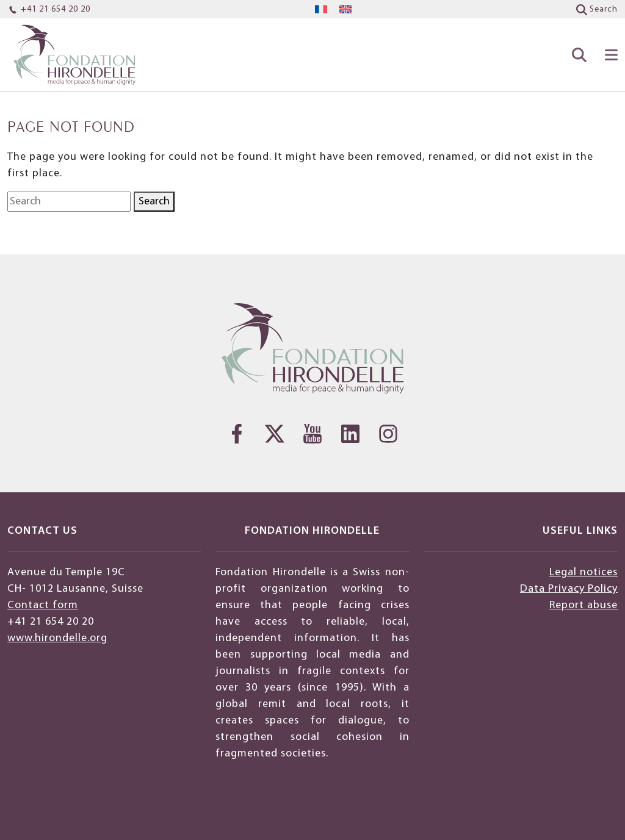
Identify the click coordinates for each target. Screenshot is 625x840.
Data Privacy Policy (569, 589)
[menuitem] (321, 9)
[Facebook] (237, 434)
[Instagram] (388, 434)
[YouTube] (312, 434)
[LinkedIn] (350, 434)
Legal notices (583, 573)
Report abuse (583, 605)
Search (154, 202)
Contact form (43, 605)
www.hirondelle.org (57, 638)
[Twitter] (275, 434)
